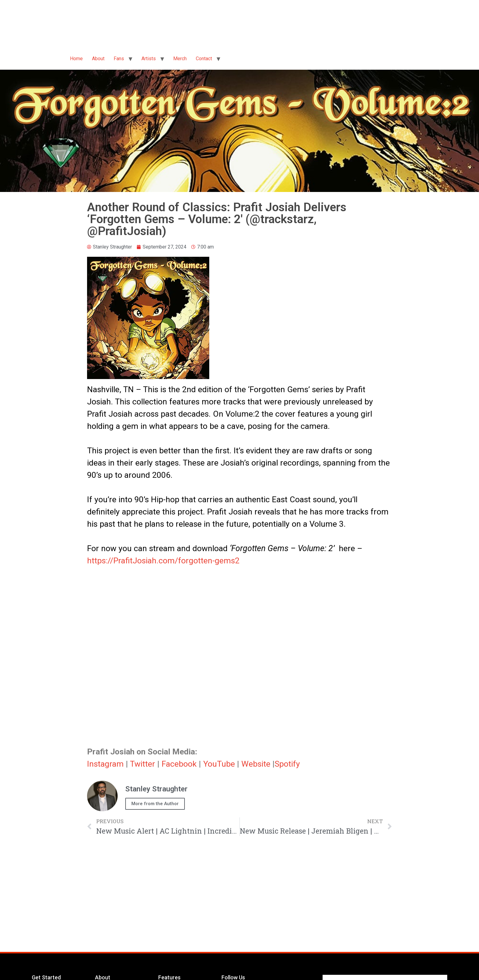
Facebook (179, 764)
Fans (119, 59)
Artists (149, 59)
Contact (204, 59)
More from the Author (155, 804)
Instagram (105, 764)
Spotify (287, 764)
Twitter (143, 764)
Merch (180, 59)
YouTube (219, 764)
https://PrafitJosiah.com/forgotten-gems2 (163, 561)
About (98, 59)
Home (76, 59)
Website (256, 764)
